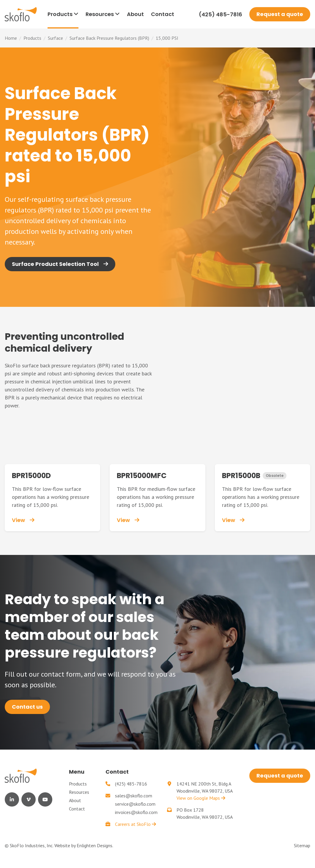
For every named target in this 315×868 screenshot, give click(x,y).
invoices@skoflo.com (136, 812)
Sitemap (302, 845)
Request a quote (280, 14)
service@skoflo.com (135, 804)
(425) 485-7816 (220, 14)
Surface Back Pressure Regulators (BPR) (109, 38)
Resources (79, 792)
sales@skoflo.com (134, 796)
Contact (77, 809)
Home (11, 38)
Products (32, 38)
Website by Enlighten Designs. (84, 845)
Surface (55, 38)
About (75, 800)
